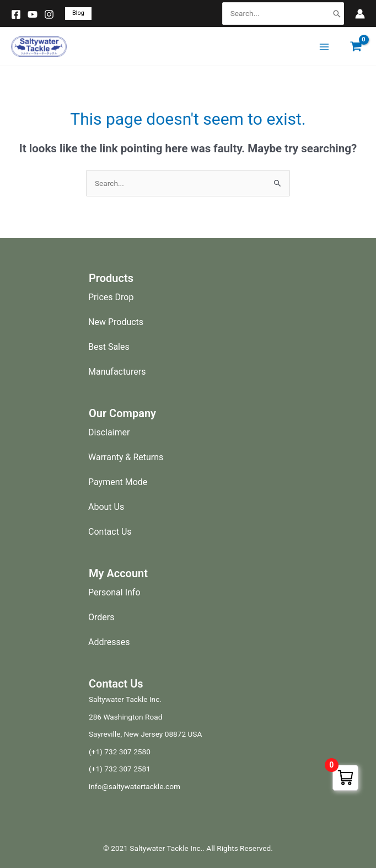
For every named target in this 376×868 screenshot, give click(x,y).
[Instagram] (49, 14)
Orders (101, 617)
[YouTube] (33, 14)
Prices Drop (111, 297)
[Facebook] (16, 14)
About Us (106, 507)
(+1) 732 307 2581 (120, 769)
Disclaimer (109, 432)
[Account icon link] (360, 14)
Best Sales (109, 347)
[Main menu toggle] (324, 47)
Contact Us (110, 532)
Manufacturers (117, 372)
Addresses (109, 642)
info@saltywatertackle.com (135, 786)
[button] (78, 14)
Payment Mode (118, 482)
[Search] (337, 14)
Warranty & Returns (126, 457)
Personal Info (114, 592)
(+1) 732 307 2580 (120, 752)
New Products (116, 322)
